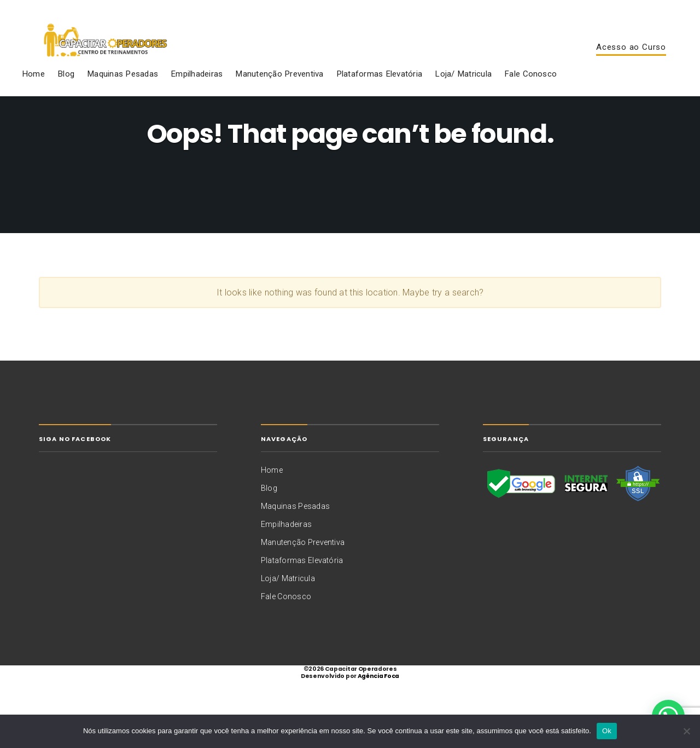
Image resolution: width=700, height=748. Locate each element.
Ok (607, 731)
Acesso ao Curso (631, 55)
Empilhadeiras (197, 90)
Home (33, 90)
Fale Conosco (530, 90)
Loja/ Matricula (463, 90)
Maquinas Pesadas (122, 90)
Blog (66, 90)
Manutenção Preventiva (279, 90)
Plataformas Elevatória (379, 90)
